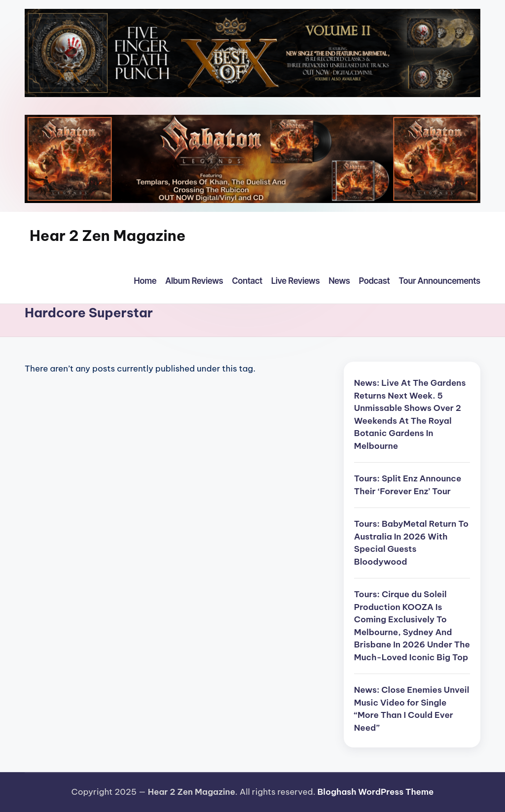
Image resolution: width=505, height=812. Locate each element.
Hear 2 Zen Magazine (108, 236)
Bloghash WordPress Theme (375, 792)
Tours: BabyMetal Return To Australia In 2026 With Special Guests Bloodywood (411, 543)
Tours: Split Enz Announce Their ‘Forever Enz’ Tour (408, 485)
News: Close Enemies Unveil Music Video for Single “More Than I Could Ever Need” (412, 709)
